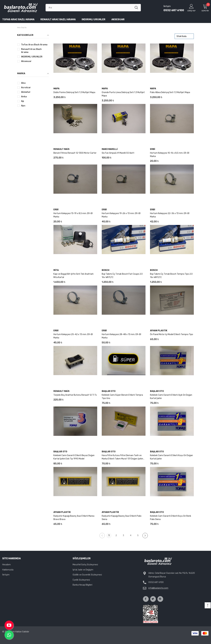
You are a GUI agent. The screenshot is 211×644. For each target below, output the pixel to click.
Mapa (56, 89)
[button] (208, 605)
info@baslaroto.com (158, 588)
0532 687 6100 (174, 10)
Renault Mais (61, 149)
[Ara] (90, 8)
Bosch (105, 270)
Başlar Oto (109, 391)
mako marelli (110, 149)
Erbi (153, 149)
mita (56, 270)
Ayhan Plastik (159, 331)
